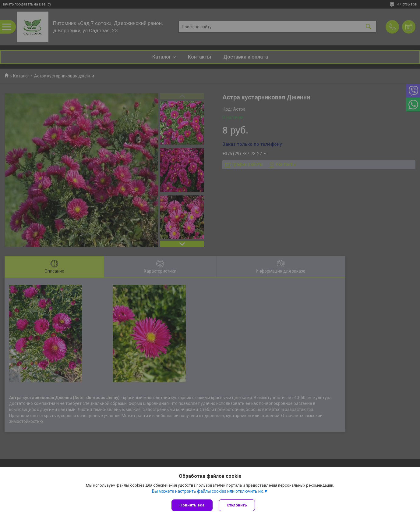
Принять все (192, 505)
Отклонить (237, 505)
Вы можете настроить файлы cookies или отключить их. (208, 491)
